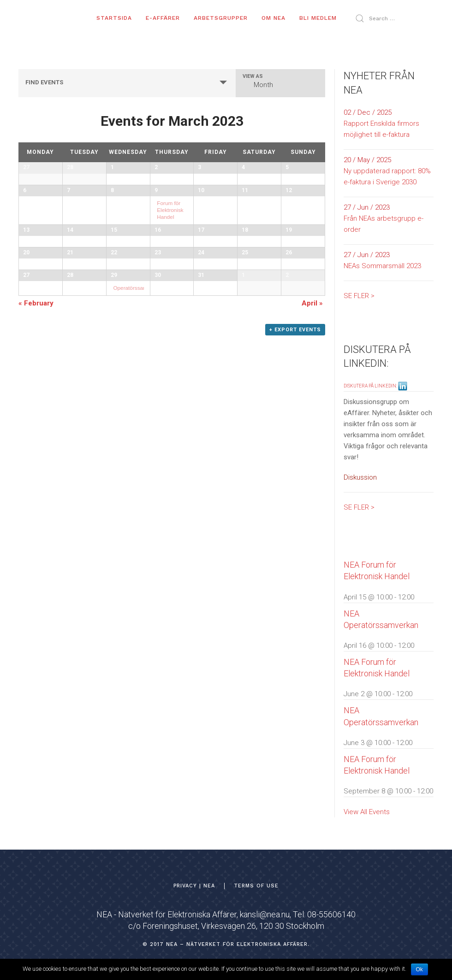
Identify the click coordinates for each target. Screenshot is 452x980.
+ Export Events (295, 531)
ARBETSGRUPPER (221, 18)
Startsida (114, 18)
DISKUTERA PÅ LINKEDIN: (375, 386)
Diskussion (360, 477)
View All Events (367, 812)
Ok (419, 969)
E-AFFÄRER (163, 18)
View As (253, 76)
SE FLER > (359, 296)
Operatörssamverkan (138, 448)
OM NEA (274, 18)
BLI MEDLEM (318, 18)
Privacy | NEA (194, 886)
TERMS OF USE (256, 886)
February (36, 504)
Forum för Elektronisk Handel (170, 254)
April (312, 504)
